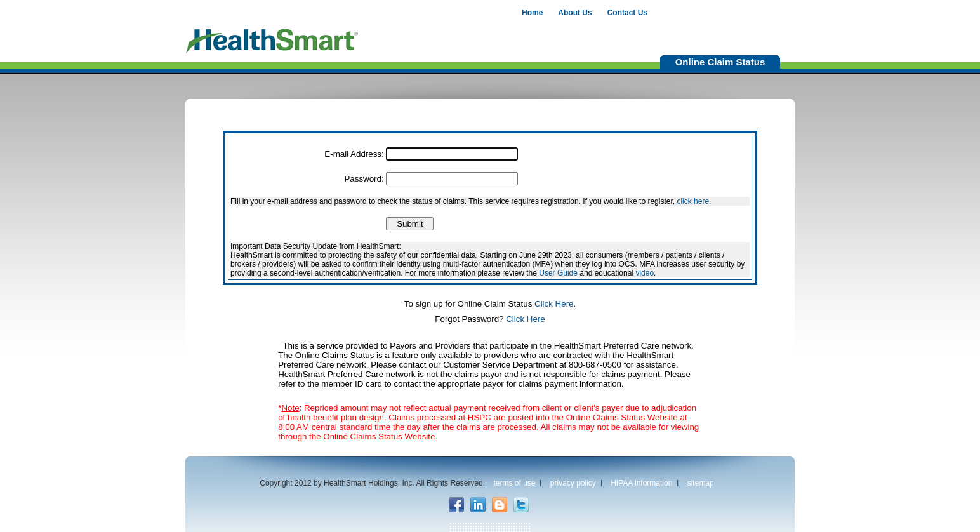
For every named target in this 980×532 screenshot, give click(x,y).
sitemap (701, 483)
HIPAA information (641, 483)
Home (532, 13)
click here (693, 201)
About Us (575, 13)
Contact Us (627, 13)
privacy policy (573, 483)
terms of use (514, 483)
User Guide (558, 273)
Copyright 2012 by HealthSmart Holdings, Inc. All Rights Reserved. (372, 483)
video (645, 273)
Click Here (554, 304)
